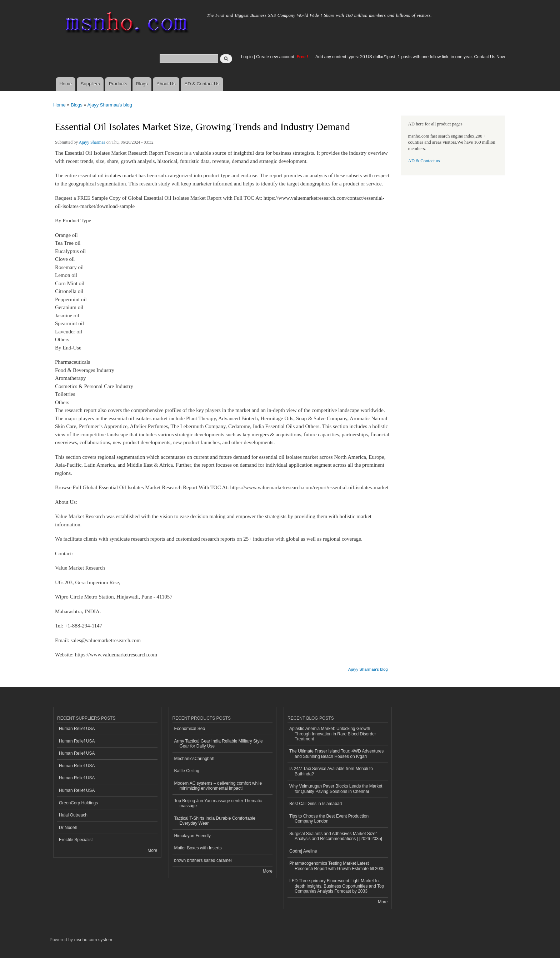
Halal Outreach (73, 815)
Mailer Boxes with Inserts (198, 848)
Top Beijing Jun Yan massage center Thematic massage (218, 803)
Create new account (276, 57)
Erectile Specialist (76, 840)
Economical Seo (190, 729)
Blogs (142, 84)
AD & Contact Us (202, 84)
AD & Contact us (424, 161)
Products (118, 84)
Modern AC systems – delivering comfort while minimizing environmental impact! (218, 786)
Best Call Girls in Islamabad (316, 804)
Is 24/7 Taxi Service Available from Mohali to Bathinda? (331, 771)
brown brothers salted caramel (203, 860)
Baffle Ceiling (187, 771)
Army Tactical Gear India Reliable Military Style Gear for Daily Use (219, 744)
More (152, 850)
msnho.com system (93, 940)
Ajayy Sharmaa (92, 142)
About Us (166, 84)
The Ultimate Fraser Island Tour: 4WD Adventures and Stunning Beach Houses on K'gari (336, 754)
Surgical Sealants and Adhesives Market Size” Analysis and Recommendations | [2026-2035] (336, 836)
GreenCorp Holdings (78, 803)
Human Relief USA (77, 729)
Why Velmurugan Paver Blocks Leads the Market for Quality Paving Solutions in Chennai (336, 789)
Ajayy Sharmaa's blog (109, 105)
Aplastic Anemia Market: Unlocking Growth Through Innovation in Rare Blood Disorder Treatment (333, 734)
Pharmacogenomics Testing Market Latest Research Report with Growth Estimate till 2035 (337, 866)
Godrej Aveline (303, 851)
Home (66, 84)
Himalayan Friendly (193, 836)
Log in (247, 57)
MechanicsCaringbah (194, 759)
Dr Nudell (68, 828)
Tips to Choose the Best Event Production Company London (329, 819)
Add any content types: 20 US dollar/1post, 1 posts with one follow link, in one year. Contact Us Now (410, 57)
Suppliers (90, 84)
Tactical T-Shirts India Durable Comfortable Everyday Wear (215, 821)
